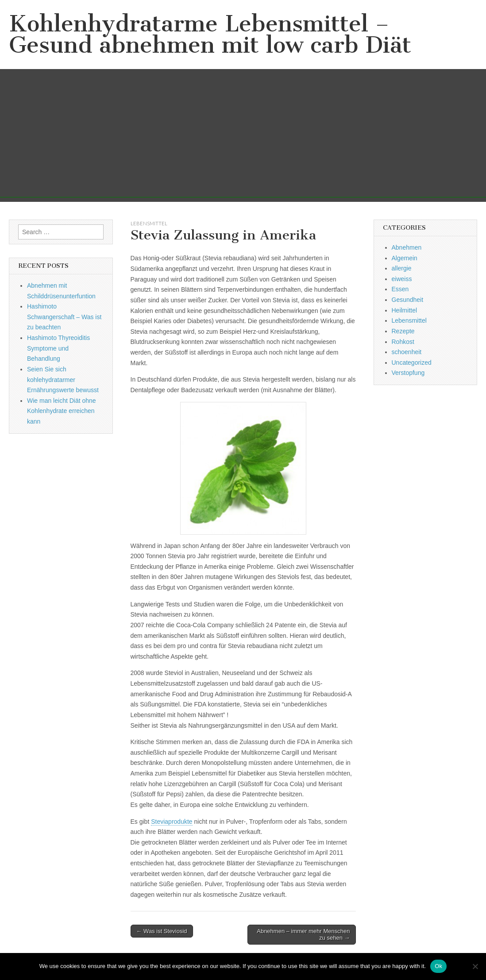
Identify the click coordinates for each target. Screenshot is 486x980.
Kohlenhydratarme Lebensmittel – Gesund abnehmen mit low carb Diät (210, 34)
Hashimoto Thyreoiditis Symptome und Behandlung (58, 348)
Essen (400, 289)
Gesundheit (408, 300)
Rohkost (403, 342)
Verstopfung (408, 373)
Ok (438, 966)
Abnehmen (407, 247)
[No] (475, 966)
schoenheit (407, 352)
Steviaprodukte (172, 822)
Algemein (405, 258)
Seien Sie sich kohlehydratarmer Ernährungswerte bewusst (63, 380)
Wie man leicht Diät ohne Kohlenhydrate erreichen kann (62, 411)
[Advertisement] (243, 135)
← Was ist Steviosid (162, 931)
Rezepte (403, 331)
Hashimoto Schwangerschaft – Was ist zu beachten (64, 317)
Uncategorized (412, 363)
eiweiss (402, 279)
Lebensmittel (149, 223)
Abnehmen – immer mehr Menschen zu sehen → (303, 935)
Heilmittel (405, 310)
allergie (402, 268)
